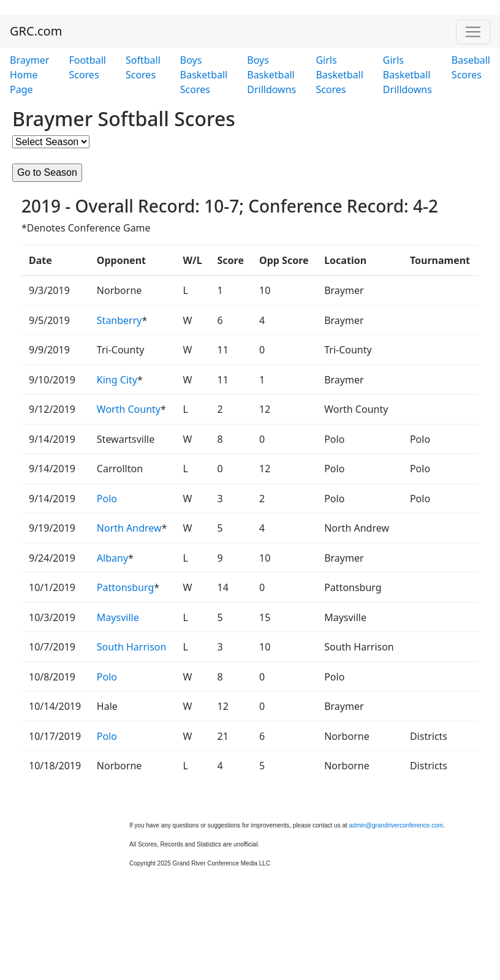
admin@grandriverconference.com (396, 825)
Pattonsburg (125, 587)
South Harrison (132, 647)
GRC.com (36, 31)
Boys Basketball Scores (204, 75)
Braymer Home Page (29, 75)
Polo (107, 499)
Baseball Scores (471, 67)
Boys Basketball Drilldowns (271, 75)
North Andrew (129, 528)
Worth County (129, 409)
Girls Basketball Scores (339, 75)
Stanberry (119, 320)
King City (117, 380)
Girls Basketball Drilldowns (407, 75)
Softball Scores (143, 67)
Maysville (118, 617)
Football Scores (87, 67)
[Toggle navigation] (473, 32)
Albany (112, 558)
